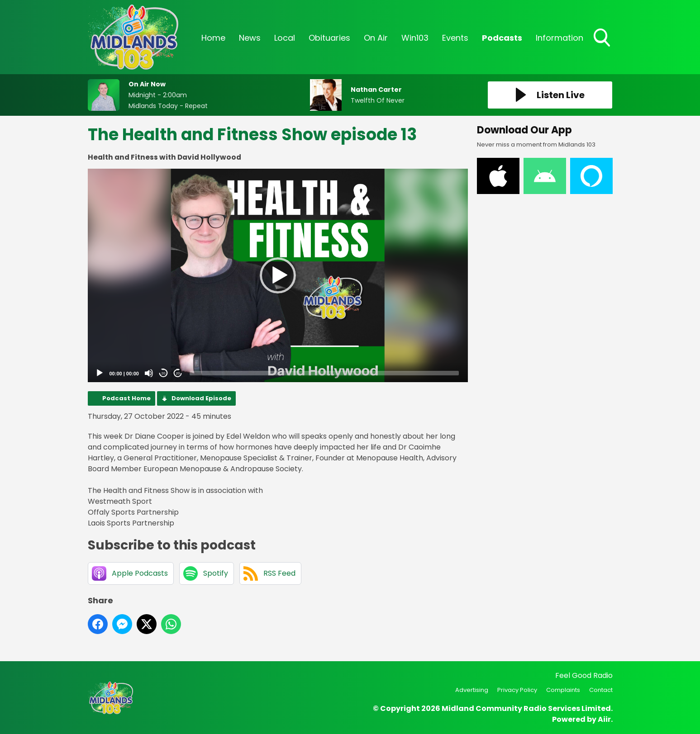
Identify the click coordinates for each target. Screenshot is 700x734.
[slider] (324, 373)
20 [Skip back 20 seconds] (164, 373)
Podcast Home (126, 398)
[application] (278, 276)
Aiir (604, 719)
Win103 (415, 38)
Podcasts (502, 38)
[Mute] (149, 373)
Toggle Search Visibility (603, 38)
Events (455, 38)
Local (285, 38)
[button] (278, 275)
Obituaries (329, 38)
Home (213, 38)
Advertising (472, 690)
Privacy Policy (517, 690)
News (250, 38)
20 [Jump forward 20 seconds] (178, 373)
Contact (601, 690)
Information (560, 38)
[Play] (100, 373)
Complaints (563, 690)
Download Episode (201, 398)
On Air (376, 38)
